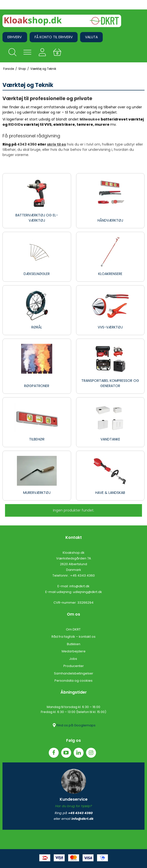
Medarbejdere (74, 651)
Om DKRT (74, 629)
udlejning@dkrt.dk (87, 592)
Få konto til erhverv (54, 37)
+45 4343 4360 (82, 575)
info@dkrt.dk (79, 586)
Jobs (73, 659)
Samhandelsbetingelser (74, 673)
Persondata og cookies (73, 681)
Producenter (74, 666)
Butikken (74, 644)
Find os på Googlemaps (74, 725)
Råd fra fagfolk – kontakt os (73, 637)
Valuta (91, 37)
